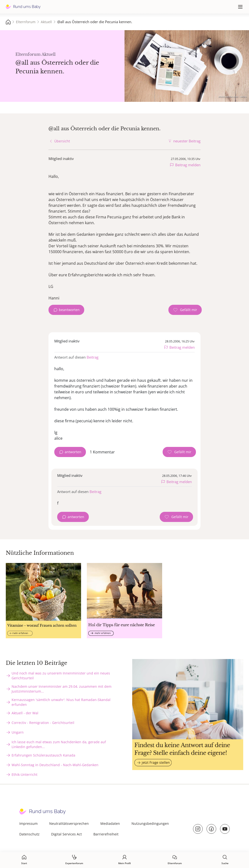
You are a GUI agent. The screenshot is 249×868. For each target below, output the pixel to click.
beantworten (69, 310)
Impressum (28, 823)
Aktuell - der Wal (25, 713)
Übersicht (62, 141)
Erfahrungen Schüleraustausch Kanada (43, 755)
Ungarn (18, 732)
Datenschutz (29, 834)
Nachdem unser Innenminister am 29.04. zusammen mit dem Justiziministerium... (62, 689)
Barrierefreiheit (106, 834)
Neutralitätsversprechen (69, 823)
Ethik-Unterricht (24, 774)
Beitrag (93, 357)
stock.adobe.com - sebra (232, 97)
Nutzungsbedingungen (150, 823)
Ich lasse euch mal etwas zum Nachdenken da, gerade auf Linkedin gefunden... (59, 744)
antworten (73, 452)
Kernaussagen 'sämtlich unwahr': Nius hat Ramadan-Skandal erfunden (61, 702)
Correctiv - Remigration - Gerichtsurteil (43, 723)
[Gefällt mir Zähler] (185, 310)
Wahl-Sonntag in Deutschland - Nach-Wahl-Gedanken (55, 765)
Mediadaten (110, 823)
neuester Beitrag (187, 141)
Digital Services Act (66, 834)
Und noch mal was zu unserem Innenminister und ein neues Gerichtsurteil (61, 676)
